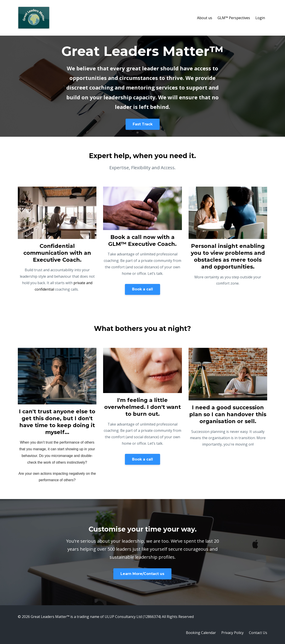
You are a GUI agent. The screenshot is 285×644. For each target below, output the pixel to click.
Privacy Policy (232, 633)
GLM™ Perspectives (234, 18)
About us (205, 18)
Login (260, 18)
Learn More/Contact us (142, 574)
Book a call (142, 289)
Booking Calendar (201, 633)
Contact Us (258, 633)
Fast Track (143, 124)
